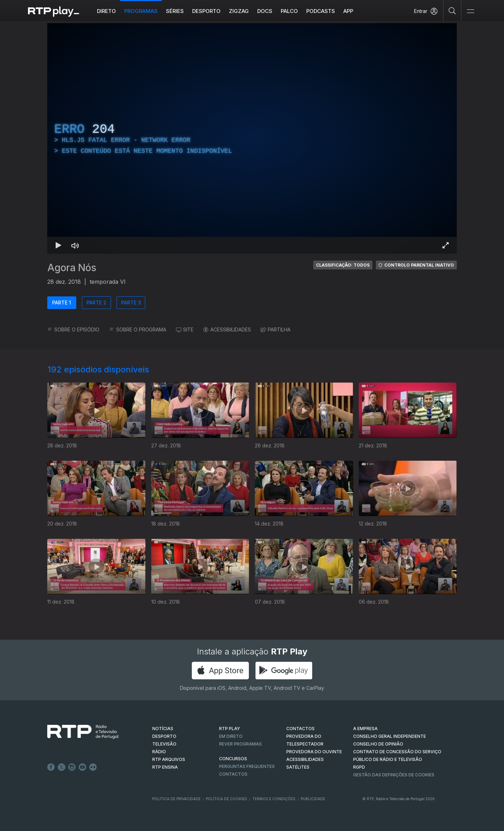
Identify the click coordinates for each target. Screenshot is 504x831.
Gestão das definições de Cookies (394, 775)
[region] (252, 138)
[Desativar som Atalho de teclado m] (75, 245)
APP (348, 11)
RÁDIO (159, 752)
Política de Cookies (226, 799)
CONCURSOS (233, 759)
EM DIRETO (231, 736)
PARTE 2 (96, 303)
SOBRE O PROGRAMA (138, 329)
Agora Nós (72, 268)
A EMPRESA (365, 729)
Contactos (233, 774)
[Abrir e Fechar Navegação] (470, 11)
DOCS (265, 11)
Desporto (206, 11)
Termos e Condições (274, 799)
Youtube (83, 767)
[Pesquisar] (452, 11)
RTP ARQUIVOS (169, 759)
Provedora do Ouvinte (314, 752)
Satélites (298, 767)
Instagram (72, 767)
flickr (93, 767)
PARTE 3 (131, 303)
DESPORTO (164, 736)
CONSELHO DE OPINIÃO (378, 744)
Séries (175, 11)
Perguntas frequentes (247, 766)
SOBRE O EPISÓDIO (73, 329)
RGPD (359, 767)
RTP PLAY (230, 729)
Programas (141, 11)
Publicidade (313, 799)
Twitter (62, 767)
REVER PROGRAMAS (240, 744)
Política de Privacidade (176, 799)
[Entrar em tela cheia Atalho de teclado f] (446, 245)
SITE (185, 329)
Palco (289, 11)
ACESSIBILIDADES (227, 329)
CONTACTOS (300, 729)
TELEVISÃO (164, 744)
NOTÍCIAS (163, 729)
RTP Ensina (165, 767)
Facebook (51, 767)
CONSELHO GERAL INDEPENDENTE (390, 736)
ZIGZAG (239, 11)
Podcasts (321, 11)
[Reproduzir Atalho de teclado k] (58, 245)
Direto (106, 11)
